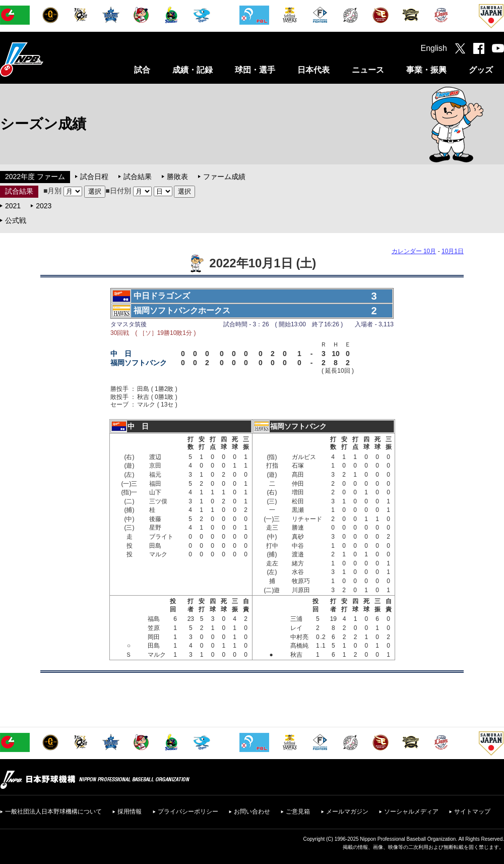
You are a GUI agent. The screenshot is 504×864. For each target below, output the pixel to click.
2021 (13, 206)
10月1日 (453, 251)
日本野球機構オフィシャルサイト (47, 59)
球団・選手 (255, 70)
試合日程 (94, 177)
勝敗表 (177, 177)
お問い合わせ (252, 812)
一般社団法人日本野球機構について (53, 812)
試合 (142, 70)
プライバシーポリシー (188, 812)
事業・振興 (426, 70)
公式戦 (16, 220)
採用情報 (130, 812)
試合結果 (138, 177)
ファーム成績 (224, 177)
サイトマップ (472, 812)
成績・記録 (193, 70)
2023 (44, 206)
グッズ (481, 70)
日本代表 (313, 70)
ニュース (368, 70)
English (434, 48)
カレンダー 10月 (414, 251)
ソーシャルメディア (411, 812)
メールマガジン (347, 812)
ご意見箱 (298, 812)
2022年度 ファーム (35, 177)
